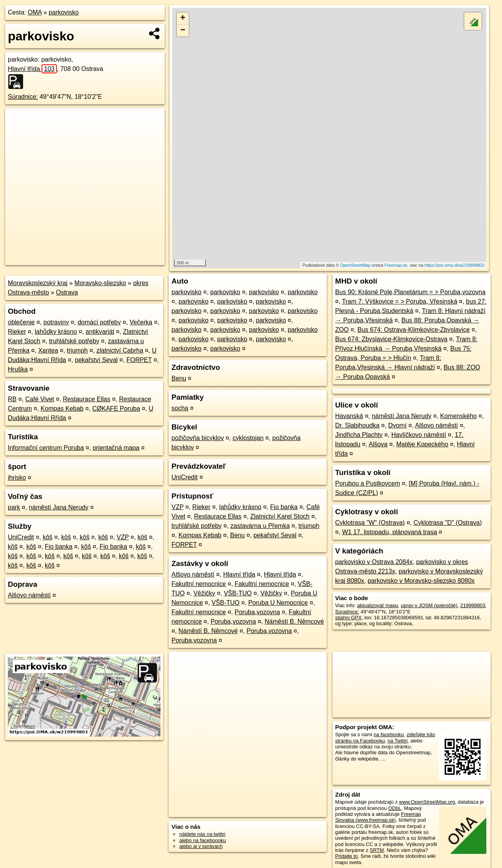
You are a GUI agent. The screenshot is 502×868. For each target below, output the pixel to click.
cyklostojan (248, 438)
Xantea (48, 350)
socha (180, 408)
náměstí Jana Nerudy (58, 507)
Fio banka (58, 547)
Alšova (378, 444)
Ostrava (67, 292)
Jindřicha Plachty (359, 435)
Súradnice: (23, 97)
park (14, 507)
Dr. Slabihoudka (357, 425)
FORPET (139, 360)
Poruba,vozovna (257, 612)
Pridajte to (347, 856)
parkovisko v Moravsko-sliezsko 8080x (421, 581)
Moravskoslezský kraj (38, 283)
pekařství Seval (96, 360)
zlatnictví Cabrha (120, 350)
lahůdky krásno (56, 332)
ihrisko (17, 478)
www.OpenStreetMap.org (427, 802)
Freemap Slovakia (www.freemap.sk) (378, 817)
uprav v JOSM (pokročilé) (429, 605)
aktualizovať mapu (378, 605)
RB (12, 399)
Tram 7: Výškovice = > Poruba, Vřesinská (400, 301)
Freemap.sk (396, 265)
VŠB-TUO (238, 593)
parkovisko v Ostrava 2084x (374, 562)
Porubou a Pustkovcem (368, 483)
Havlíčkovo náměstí (419, 435)
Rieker (17, 332)
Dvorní (397, 425)
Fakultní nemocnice (199, 584)
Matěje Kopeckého (422, 444)
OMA (35, 12)
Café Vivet (40, 399)
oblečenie (21, 322)
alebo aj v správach (201, 846)
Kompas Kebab (62, 409)
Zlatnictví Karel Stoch (280, 516)
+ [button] (183, 18)
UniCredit (21, 537)
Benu (179, 378)
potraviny (56, 322)
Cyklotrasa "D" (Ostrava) (447, 523)
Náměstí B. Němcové (294, 621)
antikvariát (100, 332)
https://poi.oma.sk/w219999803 (454, 265)
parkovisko (64, 12)
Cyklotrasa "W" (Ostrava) (370, 523)
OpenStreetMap (355, 265)
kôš (48, 537)
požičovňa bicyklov (197, 438)
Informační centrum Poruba (46, 448)
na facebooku (389, 734)
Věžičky (204, 593)
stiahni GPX (349, 618)
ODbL (395, 808)
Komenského (458, 416)
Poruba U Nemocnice (278, 603)
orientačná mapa (116, 448)
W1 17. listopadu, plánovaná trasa (389, 532)
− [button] (183, 31)
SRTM (377, 850)
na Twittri (397, 741)
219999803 (473, 605)
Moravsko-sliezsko (100, 283)
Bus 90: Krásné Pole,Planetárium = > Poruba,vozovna (410, 292)
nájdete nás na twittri (202, 834)
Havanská (349, 416)
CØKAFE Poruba (116, 409)
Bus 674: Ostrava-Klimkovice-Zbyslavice (413, 330)
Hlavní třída (32, 69)
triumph (77, 350)
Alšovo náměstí (29, 595)
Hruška (18, 369)
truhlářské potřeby (74, 341)
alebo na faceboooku (203, 840)
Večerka (141, 322)
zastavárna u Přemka (260, 526)
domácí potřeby (99, 322)
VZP (123, 537)
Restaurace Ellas (86, 399)
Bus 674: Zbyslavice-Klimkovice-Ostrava (391, 339)
